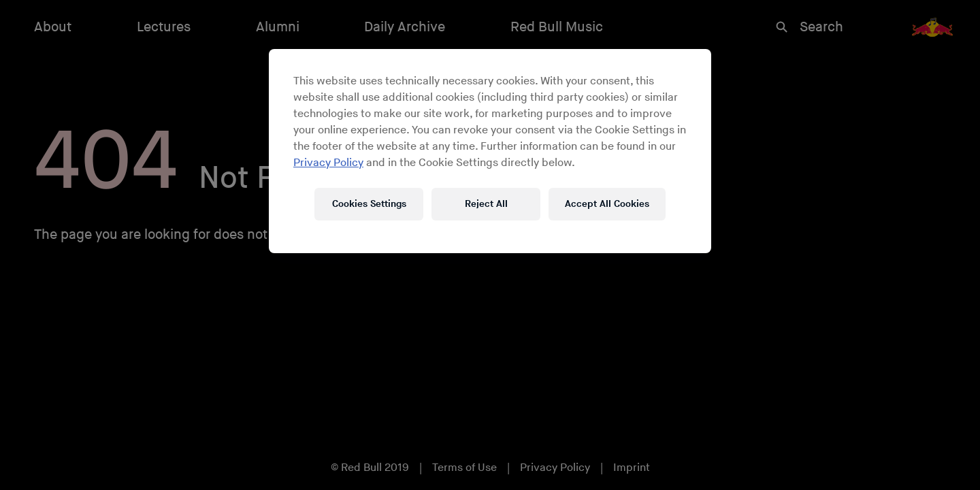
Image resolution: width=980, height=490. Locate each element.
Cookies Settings (369, 204)
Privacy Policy (328, 163)
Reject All (486, 204)
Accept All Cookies (607, 204)
